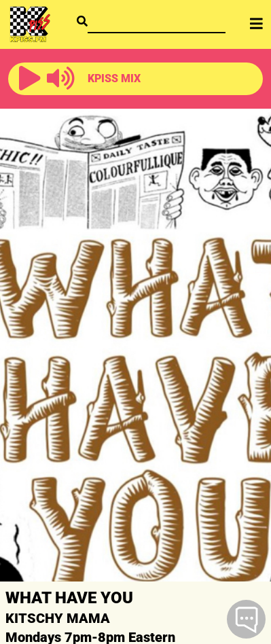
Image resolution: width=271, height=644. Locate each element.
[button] (30, 79)
